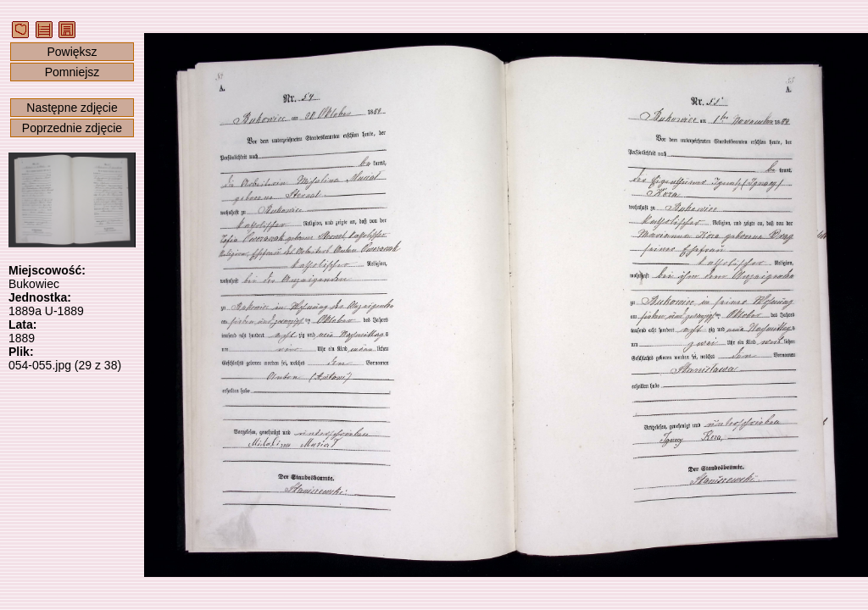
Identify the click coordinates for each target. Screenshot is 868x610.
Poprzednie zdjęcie (72, 128)
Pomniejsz (72, 72)
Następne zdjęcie (72, 108)
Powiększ (72, 52)
